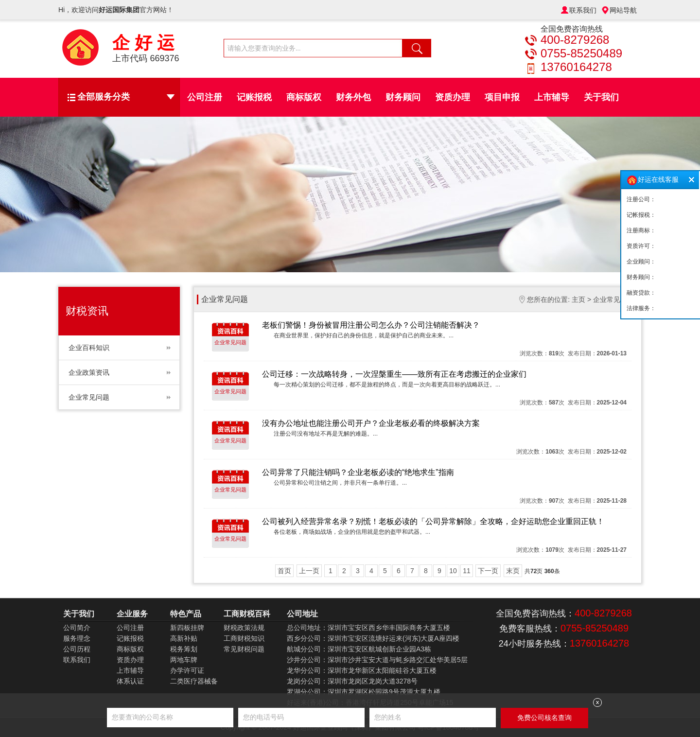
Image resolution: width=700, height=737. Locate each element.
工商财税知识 (244, 638)
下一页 (488, 571)
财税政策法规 (244, 628)
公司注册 (205, 97)
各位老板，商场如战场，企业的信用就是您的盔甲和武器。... (352, 532)
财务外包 (353, 97)
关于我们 (601, 97)
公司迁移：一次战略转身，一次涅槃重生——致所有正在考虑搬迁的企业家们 (394, 374)
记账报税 (254, 97)
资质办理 (453, 97)
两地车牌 (184, 660)
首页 (284, 571)
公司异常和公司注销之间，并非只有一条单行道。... (340, 483)
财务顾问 (403, 97)
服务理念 (77, 638)
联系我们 (583, 10)
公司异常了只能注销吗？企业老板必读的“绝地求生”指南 (358, 472)
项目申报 (502, 97)
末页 (513, 571)
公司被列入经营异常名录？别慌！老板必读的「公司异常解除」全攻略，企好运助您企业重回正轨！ (433, 521)
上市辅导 (552, 97)
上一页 (309, 571)
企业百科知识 (89, 348)
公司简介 (77, 628)
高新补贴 (184, 638)
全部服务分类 (126, 97)
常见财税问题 (244, 649)
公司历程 (77, 649)
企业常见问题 (89, 397)
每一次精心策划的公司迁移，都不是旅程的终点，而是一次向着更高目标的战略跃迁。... (387, 385)
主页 (578, 299)
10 (453, 571)
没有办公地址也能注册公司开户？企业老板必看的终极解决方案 (371, 423)
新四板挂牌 (187, 628)
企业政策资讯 (89, 372)
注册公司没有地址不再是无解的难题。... (326, 434)
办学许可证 (187, 670)
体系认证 (130, 681)
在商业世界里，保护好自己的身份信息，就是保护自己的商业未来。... (364, 335)
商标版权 (304, 97)
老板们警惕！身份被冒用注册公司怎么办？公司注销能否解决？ (371, 325)
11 (467, 571)
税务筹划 (184, 649)
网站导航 (623, 10)
